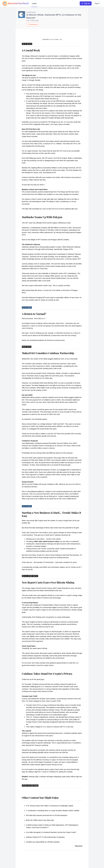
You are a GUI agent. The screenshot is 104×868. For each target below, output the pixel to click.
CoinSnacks (31, 12)
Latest (34, 3)
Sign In (97, 3)
